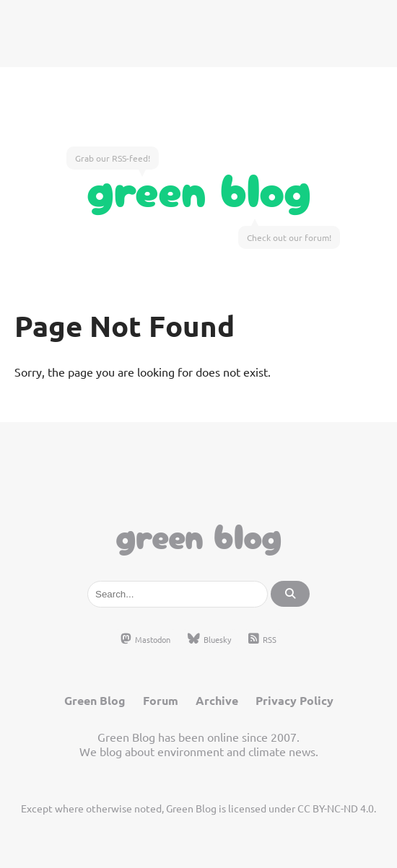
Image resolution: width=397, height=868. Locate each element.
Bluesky (209, 639)
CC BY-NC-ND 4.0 (336, 808)
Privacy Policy (295, 700)
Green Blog (199, 187)
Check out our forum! (289, 237)
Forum (161, 700)
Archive (217, 700)
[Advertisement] (198, 32)
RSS (262, 639)
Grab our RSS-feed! (113, 158)
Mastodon (145, 639)
